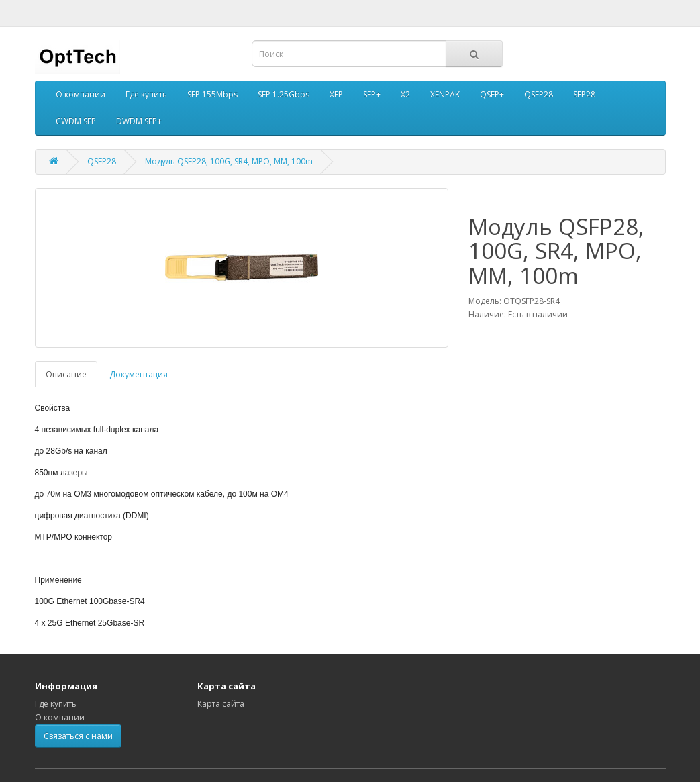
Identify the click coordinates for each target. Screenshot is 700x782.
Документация (139, 374)
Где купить (146, 94)
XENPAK (445, 94)
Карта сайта (221, 704)
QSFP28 (539, 94)
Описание (66, 374)
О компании (81, 94)
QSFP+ (492, 94)
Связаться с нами (78, 736)
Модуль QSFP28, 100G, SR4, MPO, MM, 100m (229, 161)
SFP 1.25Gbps (284, 94)
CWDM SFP (76, 121)
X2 (405, 94)
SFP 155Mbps (212, 94)
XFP (336, 94)
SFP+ (372, 94)
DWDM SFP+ (139, 121)
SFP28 (584, 94)
